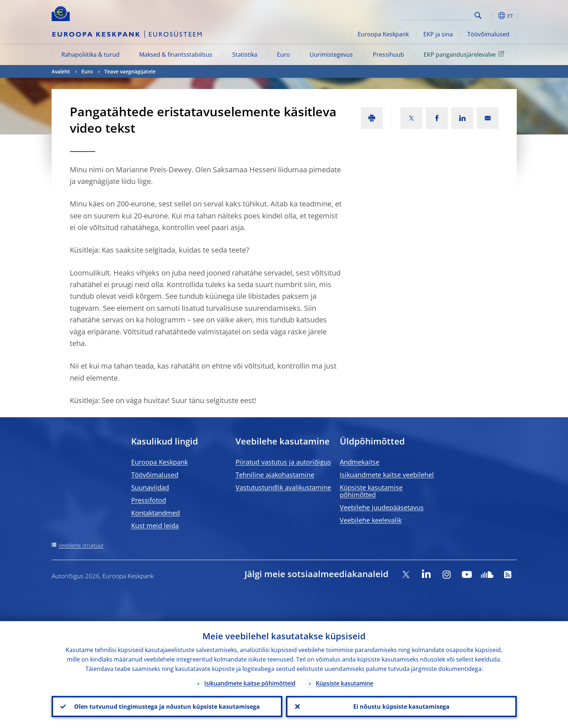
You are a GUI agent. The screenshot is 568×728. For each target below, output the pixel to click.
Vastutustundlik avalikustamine (283, 487)
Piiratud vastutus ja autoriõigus (283, 462)
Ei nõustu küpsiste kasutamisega (401, 707)
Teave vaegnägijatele (130, 71)
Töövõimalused (488, 34)
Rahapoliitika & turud (90, 55)
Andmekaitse (360, 462)
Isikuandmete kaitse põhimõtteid (250, 683)
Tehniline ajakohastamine (275, 475)
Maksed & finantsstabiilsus (176, 55)
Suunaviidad (150, 487)
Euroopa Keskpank (383, 34)
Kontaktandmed (156, 513)
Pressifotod (149, 500)
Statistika (245, 55)
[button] (491, 16)
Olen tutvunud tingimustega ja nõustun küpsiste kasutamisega (167, 707)
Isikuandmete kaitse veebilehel (387, 475)
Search (478, 15)
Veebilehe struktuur (81, 545)
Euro (283, 55)
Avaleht (61, 71)
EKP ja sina (438, 34)
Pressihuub (388, 55)
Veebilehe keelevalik (371, 520)
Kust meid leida (155, 526)
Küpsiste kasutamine (345, 683)
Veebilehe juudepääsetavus (382, 507)
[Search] (436, 15)
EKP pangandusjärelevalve (465, 54)
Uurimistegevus (331, 55)
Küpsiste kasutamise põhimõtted (371, 491)
